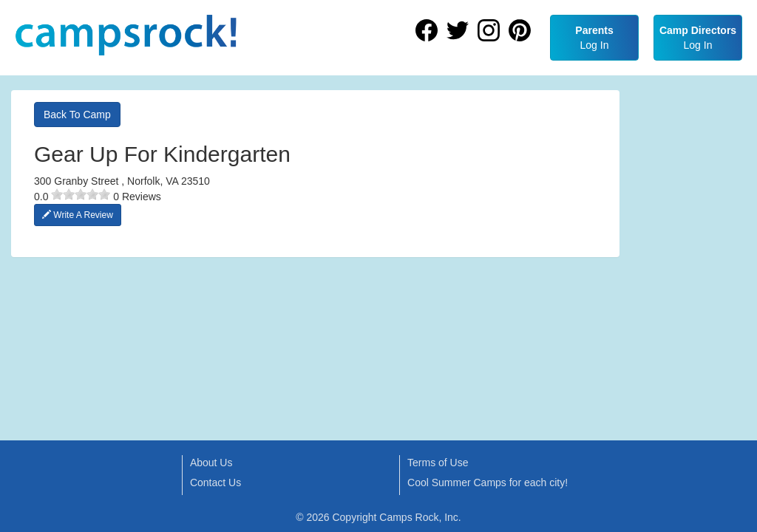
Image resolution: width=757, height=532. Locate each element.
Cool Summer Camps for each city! (488, 482)
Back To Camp (77, 115)
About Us (211, 463)
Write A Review (78, 215)
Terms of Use (438, 463)
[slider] (81, 194)
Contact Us (215, 482)
